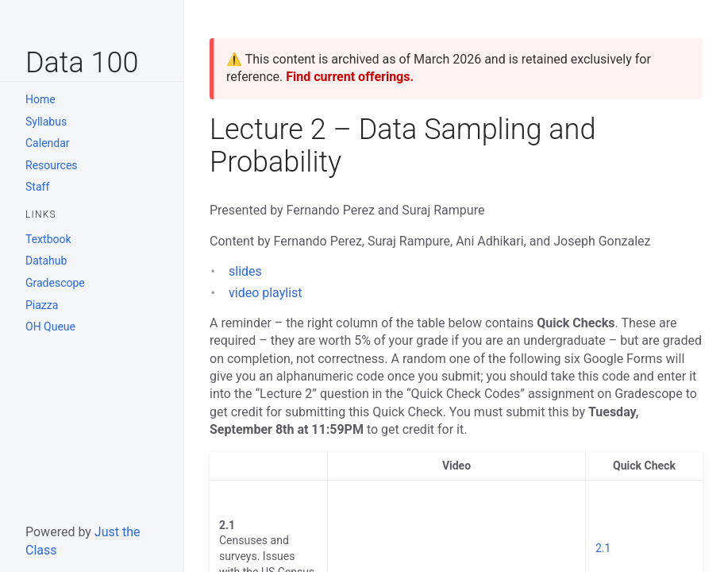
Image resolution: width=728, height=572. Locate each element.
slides (245, 271)
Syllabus (46, 122)
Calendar (48, 143)
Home (40, 99)
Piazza (42, 305)
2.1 (603, 548)
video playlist (266, 293)
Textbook (48, 239)
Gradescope (55, 283)
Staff (37, 187)
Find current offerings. (350, 77)
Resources (52, 165)
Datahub (46, 261)
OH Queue (50, 327)
